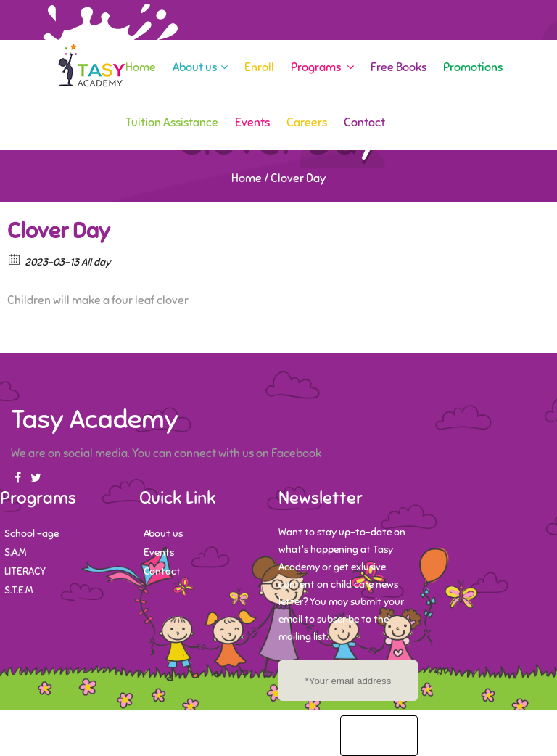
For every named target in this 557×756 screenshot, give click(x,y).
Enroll (259, 67)
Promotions (473, 67)
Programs (322, 67)
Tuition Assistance (172, 123)
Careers (307, 123)
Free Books (399, 67)
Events (252, 123)
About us (200, 67)
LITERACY (25, 571)
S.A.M (15, 552)
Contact (364, 123)
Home (141, 67)
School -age (32, 534)
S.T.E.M (18, 590)
